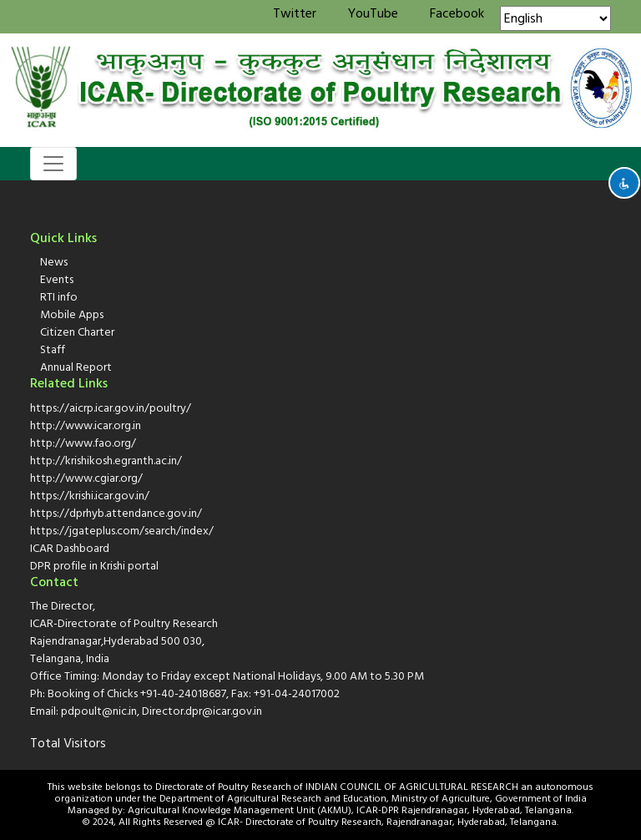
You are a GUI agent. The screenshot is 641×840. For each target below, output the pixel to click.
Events (57, 279)
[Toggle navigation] (53, 164)
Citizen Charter (77, 332)
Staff (53, 349)
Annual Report (76, 367)
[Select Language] (555, 18)
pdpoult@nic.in (99, 711)
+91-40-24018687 (183, 693)
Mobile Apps (72, 314)
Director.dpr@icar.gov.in (202, 711)
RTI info (59, 297)
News (54, 262)
